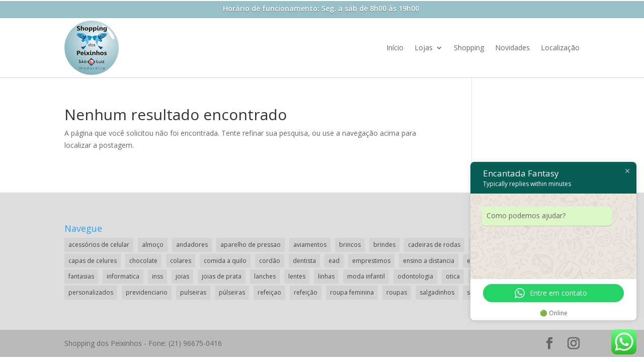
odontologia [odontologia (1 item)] (415, 276)
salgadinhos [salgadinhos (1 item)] (437, 292)
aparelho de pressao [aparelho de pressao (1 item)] (251, 245)
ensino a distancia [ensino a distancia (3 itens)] (429, 261)
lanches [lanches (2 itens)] (265, 276)
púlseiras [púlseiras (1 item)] (232, 292)
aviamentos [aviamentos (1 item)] (310, 245)
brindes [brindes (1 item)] (384, 245)
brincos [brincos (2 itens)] (350, 245)
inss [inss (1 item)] (157, 276)
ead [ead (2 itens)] (334, 261)
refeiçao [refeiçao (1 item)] (269, 292)
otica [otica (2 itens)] (453, 276)
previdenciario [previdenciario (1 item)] (147, 292)
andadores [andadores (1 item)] (192, 245)
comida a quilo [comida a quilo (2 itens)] (225, 261)
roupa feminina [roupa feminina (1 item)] (352, 292)
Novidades (512, 48)
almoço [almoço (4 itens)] (153, 245)
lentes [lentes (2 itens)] (297, 276)
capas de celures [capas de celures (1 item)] (93, 261)
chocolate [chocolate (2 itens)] (143, 261)
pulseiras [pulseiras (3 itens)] (193, 292)
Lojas (424, 48)
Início (395, 48)
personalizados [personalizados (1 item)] (91, 292)
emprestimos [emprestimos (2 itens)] (371, 261)
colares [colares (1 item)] (181, 261)
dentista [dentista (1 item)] (304, 261)
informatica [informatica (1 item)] (123, 276)
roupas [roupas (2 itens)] (397, 292)
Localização (560, 48)
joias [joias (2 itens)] (182, 276)
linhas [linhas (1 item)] (326, 276)
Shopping (469, 48)
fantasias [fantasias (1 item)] (81, 276)
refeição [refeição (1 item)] (306, 292)
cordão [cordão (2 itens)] (270, 261)
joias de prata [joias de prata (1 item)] (222, 276)
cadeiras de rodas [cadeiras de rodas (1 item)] (434, 245)
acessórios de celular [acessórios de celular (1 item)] (99, 245)
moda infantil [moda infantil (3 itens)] (366, 276)
